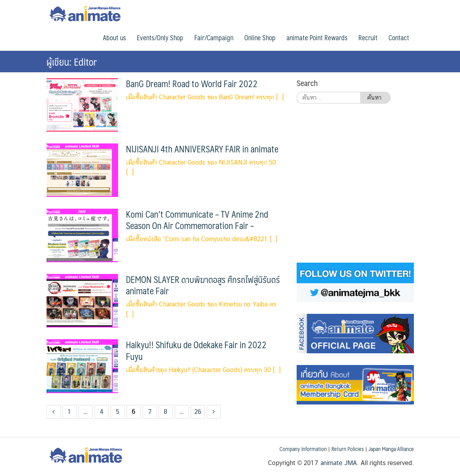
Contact (399, 38)
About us (114, 38)
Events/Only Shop (160, 38)
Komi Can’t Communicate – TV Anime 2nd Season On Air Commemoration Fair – (197, 220)
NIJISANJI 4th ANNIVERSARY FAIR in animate (202, 149)
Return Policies (348, 449)
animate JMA (339, 463)
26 (198, 412)
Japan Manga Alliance (391, 449)
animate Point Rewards (317, 38)
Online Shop (260, 38)
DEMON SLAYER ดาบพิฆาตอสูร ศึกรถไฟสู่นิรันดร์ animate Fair (203, 285)
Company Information (303, 449)
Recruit (368, 38)
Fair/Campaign (214, 38)
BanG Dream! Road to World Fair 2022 (192, 84)
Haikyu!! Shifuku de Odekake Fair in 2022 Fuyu (196, 350)
